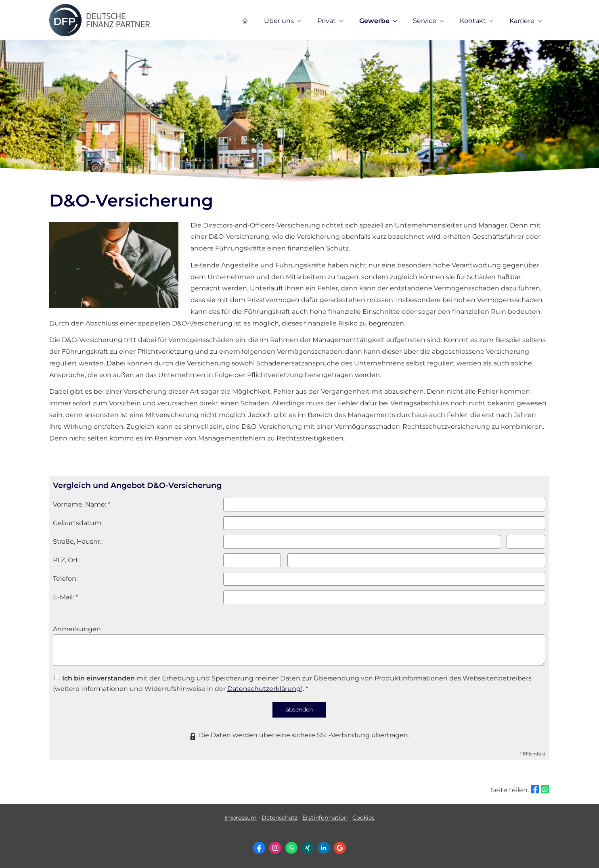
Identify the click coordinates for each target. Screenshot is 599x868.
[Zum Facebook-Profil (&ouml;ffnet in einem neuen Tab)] (259, 848)
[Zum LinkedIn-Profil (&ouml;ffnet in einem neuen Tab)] (324, 848)
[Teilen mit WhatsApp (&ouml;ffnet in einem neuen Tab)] (545, 789)
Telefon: (65, 579)
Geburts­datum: (78, 523)
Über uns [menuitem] (279, 21)
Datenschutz (280, 818)
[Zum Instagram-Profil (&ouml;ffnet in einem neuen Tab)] (275, 848)
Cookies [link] (363, 818)
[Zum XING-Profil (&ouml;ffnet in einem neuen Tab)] (308, 848)
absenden (299, 709)
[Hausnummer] (526, 542)
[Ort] (416, 560)
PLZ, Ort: (66, 560)
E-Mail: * (65, 597)
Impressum (241, 818)
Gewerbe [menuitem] (374, 21)
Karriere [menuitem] (522, 21)
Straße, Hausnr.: (78, 541)
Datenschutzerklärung (264, 689)
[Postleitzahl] (252, 560)
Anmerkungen (77, 629)
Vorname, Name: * (82, 504)
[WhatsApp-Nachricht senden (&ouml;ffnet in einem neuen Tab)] (291, 848)
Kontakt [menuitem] (473, 21)
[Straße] (362, 542)
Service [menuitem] (425, 21)
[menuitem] (245, 21)
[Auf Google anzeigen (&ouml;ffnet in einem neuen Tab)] (340, 848)
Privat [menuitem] (327, 21)
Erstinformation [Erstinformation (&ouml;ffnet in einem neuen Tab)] (325, 818)
